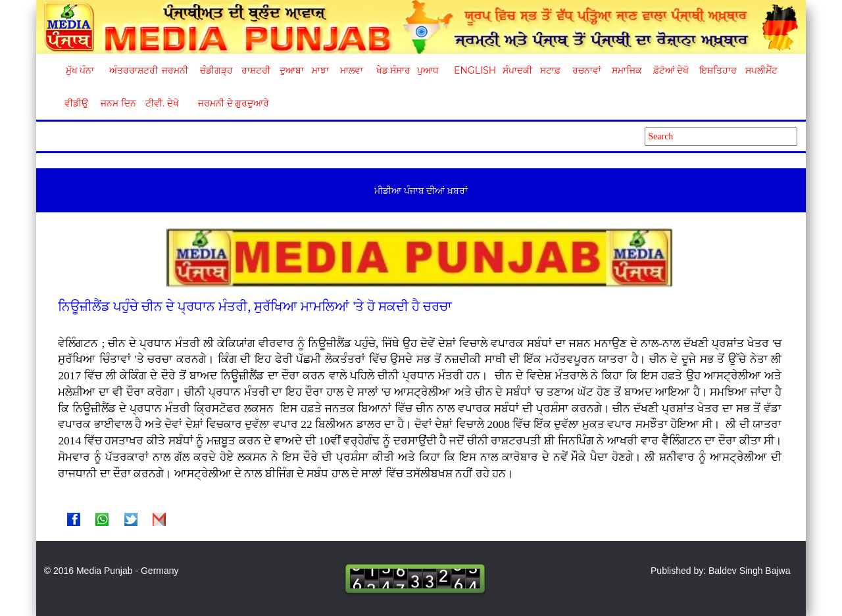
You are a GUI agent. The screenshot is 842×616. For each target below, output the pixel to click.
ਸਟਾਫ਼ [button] (550, 70)
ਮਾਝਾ (320, 70)
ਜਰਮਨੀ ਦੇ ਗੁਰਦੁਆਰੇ (229, 103)
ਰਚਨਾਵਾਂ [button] (587, 70)
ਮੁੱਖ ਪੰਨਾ (80, 70)
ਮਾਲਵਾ (352, 70)
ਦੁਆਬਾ (292, 70)
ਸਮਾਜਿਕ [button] (627, 70)
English (473, 70)
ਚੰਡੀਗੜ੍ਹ (216, 70)
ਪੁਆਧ (428, 70)
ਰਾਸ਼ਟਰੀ (256, 70)
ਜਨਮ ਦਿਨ (118, 103)
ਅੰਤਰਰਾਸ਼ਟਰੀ (131, 70)
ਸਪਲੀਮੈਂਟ (761, 70)
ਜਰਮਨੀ (175, 70)
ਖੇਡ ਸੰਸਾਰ (393, 70)
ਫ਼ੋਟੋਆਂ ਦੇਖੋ (670, 70)
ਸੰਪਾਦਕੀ (517, 70)
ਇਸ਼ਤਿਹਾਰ (717, 70)
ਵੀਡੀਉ (76, 103)
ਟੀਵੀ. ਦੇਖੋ (161, 103)
